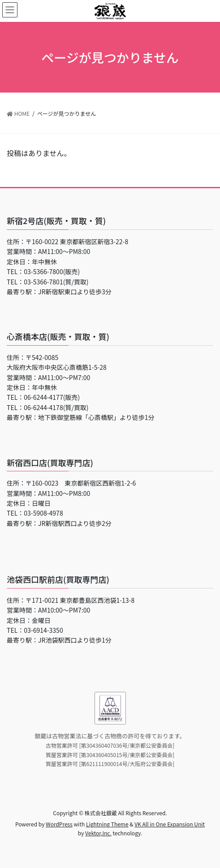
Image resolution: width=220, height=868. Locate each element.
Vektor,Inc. (98, 833)
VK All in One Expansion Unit (170, 824)
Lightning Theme (107, 824)
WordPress (59, 824)
